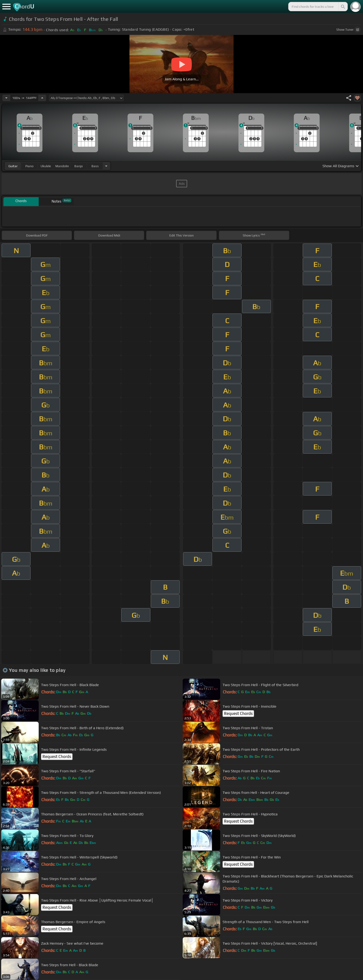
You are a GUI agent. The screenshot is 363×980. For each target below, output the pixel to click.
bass (95, 166)
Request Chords (238, 714)
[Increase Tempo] (42, 98)
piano (29, 166)
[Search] (343, 7)
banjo (79, 166)
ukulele (46, 166)
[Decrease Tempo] (6, 98)
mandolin (62, 166)
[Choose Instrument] (106, 166)
